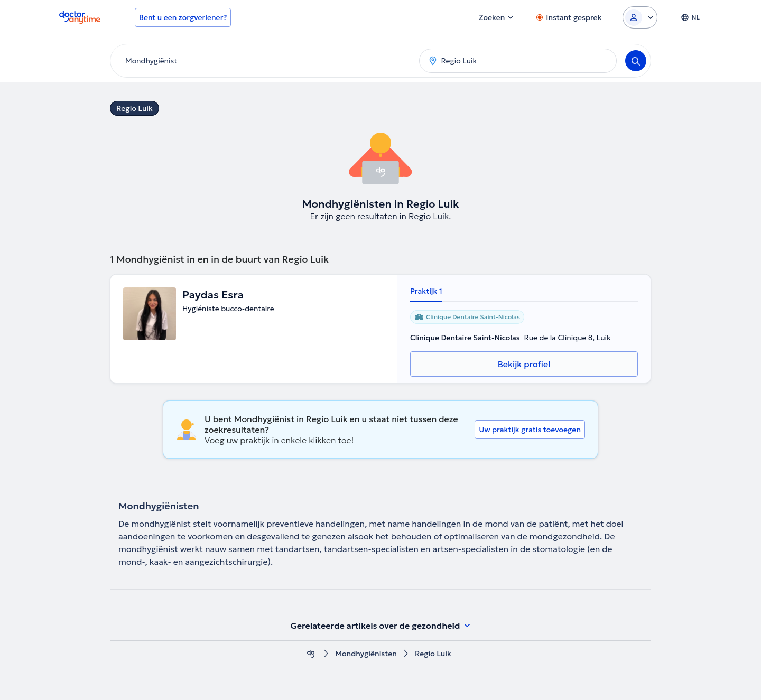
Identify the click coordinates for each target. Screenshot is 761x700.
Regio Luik (134, 108)
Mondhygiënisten (366, 654)
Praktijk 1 (426, 291)
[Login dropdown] (640, 17)
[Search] (636, 61)
